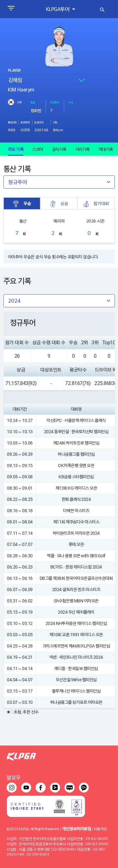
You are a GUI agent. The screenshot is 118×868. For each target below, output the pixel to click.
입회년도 (39, 122)
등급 (33, 102)
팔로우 (14, 777)
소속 (71, 102)
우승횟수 (55, 102)
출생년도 (13, 122)
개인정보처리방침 (76, 828)
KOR (20, 102)
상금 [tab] (59, 203)
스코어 (38, 149)
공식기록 (59, 149)
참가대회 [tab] (96, 203)
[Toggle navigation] (11, 9)
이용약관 (100, 829)
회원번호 (25, 122)
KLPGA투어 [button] (58, 9)
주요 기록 (16, 149)
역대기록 (106, 149)
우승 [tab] (22, 203)
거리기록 (82, 149)
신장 (55, 122)
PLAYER (14, 70)
